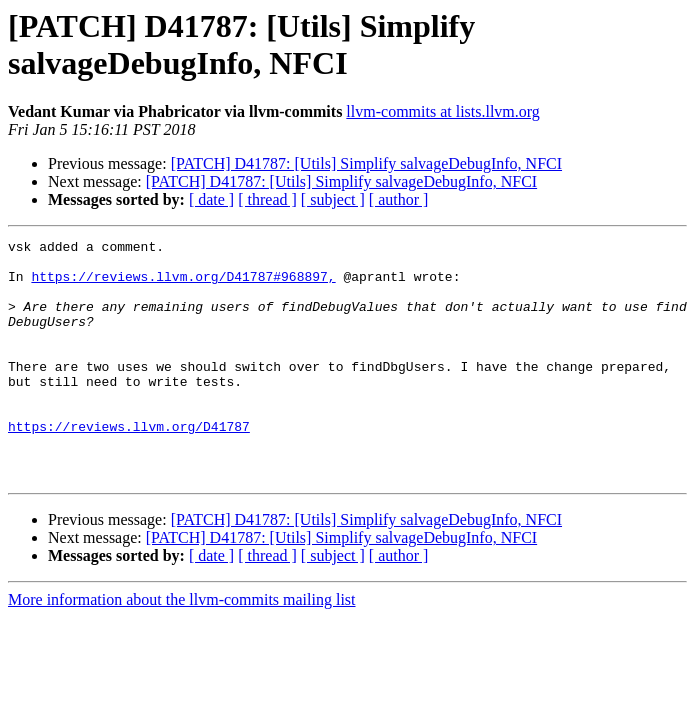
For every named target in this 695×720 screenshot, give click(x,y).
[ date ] (211, 199)
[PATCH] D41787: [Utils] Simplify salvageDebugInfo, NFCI (366, 163)
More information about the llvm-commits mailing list (182, 647)
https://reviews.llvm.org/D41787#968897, (183, 285)
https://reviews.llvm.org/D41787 (129, 465)
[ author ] (399, 199)
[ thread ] (267, 199)
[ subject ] (333, 199)
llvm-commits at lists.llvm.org (442, 111)
